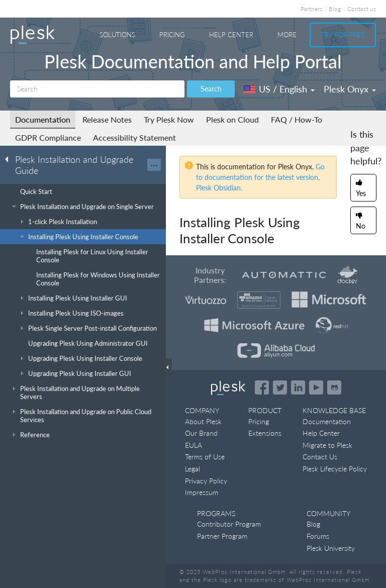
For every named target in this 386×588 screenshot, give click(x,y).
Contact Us (320, 457)
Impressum (202, 492)
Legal (192, 469)
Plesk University (331, 548)
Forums (318, 536)
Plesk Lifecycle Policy (335, 469)
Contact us (362, 9)
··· (154, 165)
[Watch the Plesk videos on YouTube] (316, 387)
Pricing (172, 35)
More (287, 35)
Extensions (265, 433)
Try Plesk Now (169, 119)
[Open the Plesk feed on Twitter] (280, 387)
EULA (194, 445)
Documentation (43, 119)
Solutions (117, 35)
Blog (335, 9)
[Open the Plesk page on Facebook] (262, 387)
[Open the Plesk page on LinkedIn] (298, 387)
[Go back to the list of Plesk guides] (10, 159)
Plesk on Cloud (232, 119)
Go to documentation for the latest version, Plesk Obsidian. (260, 177)
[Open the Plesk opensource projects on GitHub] (334, 387)
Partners (311, 9)
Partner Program (222, 536)
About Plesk (203, 421)
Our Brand (201, 433)
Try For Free (343, 35)
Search (211, 89)
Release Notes (107, 119)
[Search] (97, 89)
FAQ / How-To (297, 119)
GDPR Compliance (48, 137)
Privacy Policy (206, 481)
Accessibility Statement (134, 137)
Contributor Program (229, 524)
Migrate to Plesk (327, 445)
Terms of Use (205, 457)
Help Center (231, 35)
